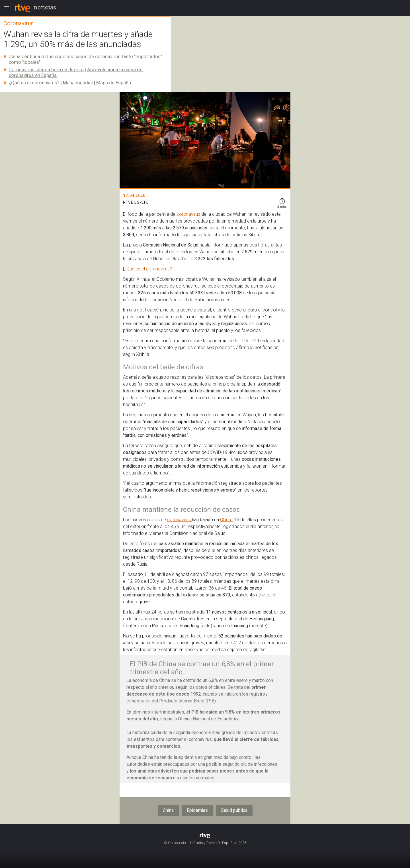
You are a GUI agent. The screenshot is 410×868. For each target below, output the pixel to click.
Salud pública (234, 810)
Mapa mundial (78, 83)
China (226, 520)
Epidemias (197, 810)
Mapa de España (114, 83)
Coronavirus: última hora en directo (46, 70)
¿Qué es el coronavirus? (34, 83)
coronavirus (188, 214)
